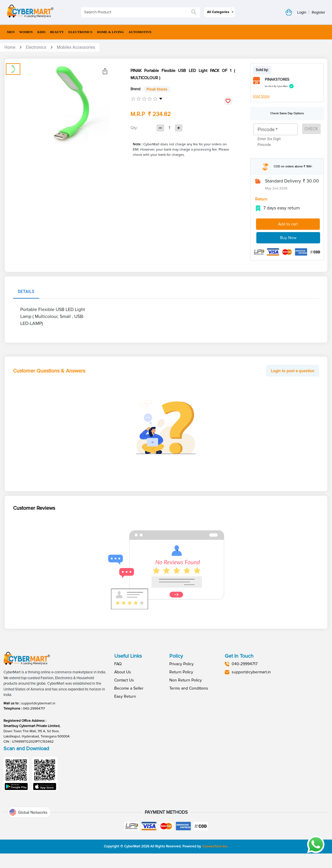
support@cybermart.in (38, 703)
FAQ (118, 664)
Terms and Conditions (189, 688)
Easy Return (125, 696)
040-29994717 (34, 709)
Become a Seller (129, 688)
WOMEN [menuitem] (26, 32)
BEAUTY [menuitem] (57, 32)
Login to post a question (293, 371)
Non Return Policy (186, 680)
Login (302, 12)
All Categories (218, 12)
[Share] (105, 71)
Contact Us (124, 680)
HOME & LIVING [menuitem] (111, 32)
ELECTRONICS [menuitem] (80, 32)
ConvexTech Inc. (215, 846)
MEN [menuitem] (11, 32)
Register (318, 12)
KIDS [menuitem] (41, 32)
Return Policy (181, 672)
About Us (123, 672)
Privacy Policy (182, 664)
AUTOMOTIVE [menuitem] (140, 32)
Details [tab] (26, 292)
